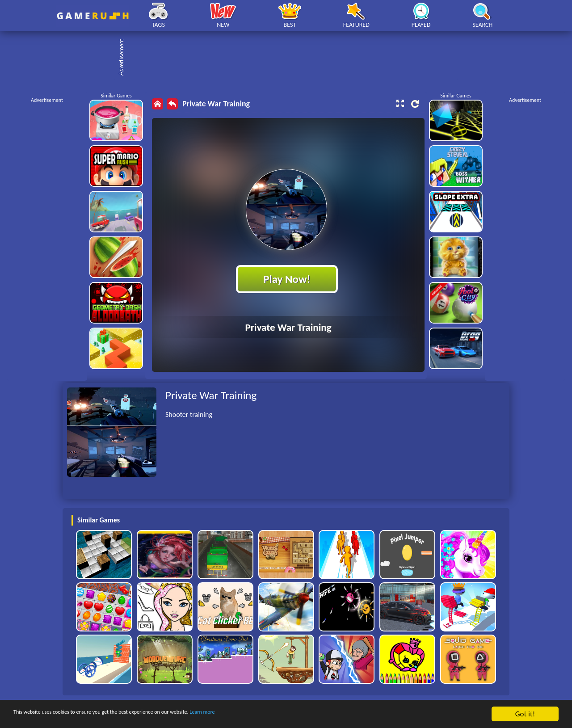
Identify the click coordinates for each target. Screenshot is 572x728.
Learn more (279, 714)
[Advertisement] (290, 58)
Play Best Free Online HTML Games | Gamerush (93, 16)
